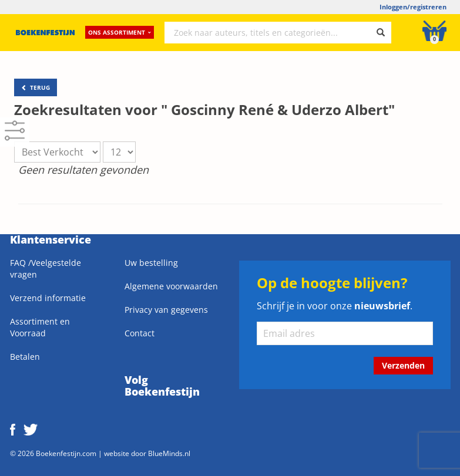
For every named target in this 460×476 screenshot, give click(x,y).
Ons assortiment (120, 32)
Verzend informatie (48, 298)
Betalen (25, 357)
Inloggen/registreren (413, 7)
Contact (140, 333)
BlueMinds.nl (169, 453)
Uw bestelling (151, 263)
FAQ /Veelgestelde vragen (46, 269)
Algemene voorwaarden (171, 286)
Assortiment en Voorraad (40, 327)
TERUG (36, 87)
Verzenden (403, 365)
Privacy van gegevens (166, 310)
